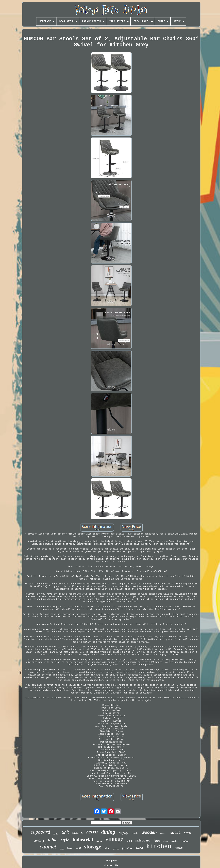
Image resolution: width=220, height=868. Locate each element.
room (62, 849)
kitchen (159, 847)
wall (78, 848)
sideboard (143, 840)
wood (140, 848)
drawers (116, 849)
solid (129, 841)
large (157, 841)
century (39, 840)
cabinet (48, 847)
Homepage (111, 861)
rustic (135, 833)
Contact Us (111, 865)
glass (99, 841)
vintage (114, 839)
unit (65, 832)
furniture (127, 848)
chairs (78, 832)
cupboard (40, 832)
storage (93, 847)
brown (179, 848)
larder (56, 834)
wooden (149, 832)
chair (166, 841)
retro (92, 832)
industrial (83, 840)
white (188, 833)
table (53, 840)
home (70, 848)
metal (175, 833)
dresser (163, 833)
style (65, 840)
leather (175, 841)
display (124, 833)
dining (108, 832)
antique (185, 841)
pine (107, 848)
